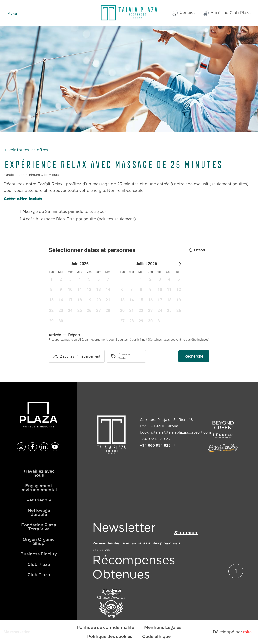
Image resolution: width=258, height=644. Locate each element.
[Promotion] (130, 358)
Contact (187, 13)
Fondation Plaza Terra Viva (39, 527)
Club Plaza (39, 565)
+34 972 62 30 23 (155, 439)
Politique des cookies (110, 637)
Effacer (197, 250)
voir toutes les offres (28, 150)
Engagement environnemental (39, 488)
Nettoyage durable (39, 513)
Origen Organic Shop (39, 542)
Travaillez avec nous (39, 473)
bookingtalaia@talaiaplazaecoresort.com (175, 433)
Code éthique (156, 637)
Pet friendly (39, 500)
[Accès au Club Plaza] (206, 13)
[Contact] (175, 13)
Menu (12, 14)
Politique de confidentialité (105, 628)
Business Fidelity (39, 554)
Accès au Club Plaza (230, 13)
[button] (51, 281)
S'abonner (186, 533)
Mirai (248, 632)
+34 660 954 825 (155, 445)
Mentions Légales (163, 628)
